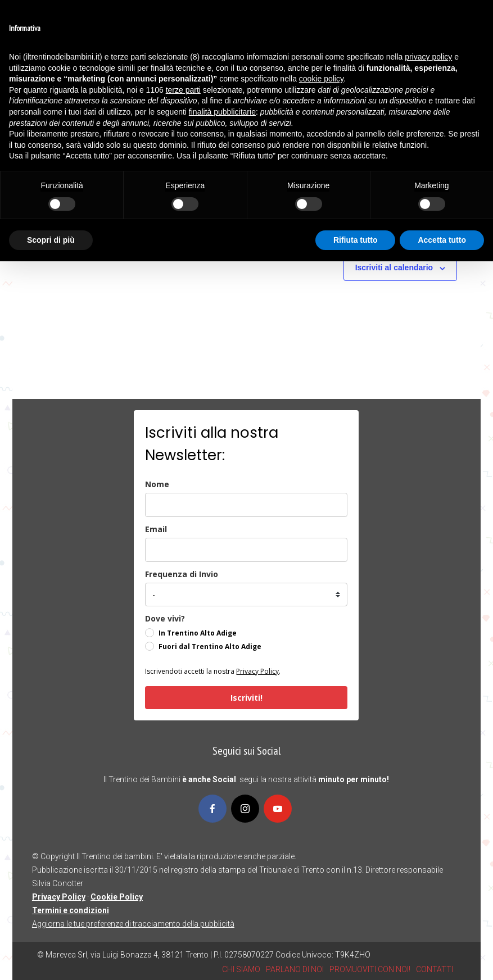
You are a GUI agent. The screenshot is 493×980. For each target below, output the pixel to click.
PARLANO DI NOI (295, 969)
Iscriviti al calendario (394, 267)
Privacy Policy (257, 671)
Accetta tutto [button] (442, 240)
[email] (246, 550)
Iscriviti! (246, 698)
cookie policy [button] (321, 79)
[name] (246, 505)
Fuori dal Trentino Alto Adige (210, 646)
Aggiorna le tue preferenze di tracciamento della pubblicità (133, 924)
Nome (157, 484)
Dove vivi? (165, 618)
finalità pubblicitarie (222, 112)
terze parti (183, 90)
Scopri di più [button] (51, 240)
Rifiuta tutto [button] (356, 240)
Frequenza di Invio (182, 574)
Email (156, 529)
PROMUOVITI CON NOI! (370, 969)
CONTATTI (435, 969)
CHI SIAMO (241, 969)
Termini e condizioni (71, 910)
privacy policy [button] (428, 57)
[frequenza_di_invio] (246, 595)
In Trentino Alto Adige (198, 633)
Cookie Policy (117, 897)
